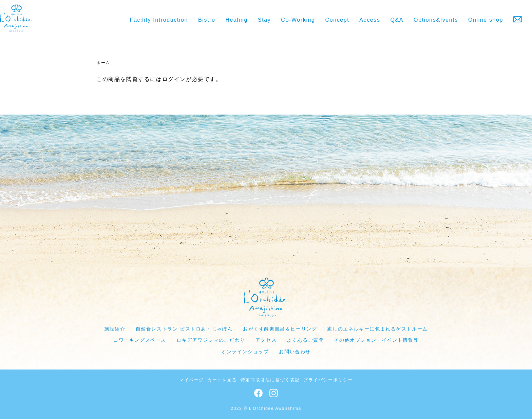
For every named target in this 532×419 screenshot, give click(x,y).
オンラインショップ (245, 352)
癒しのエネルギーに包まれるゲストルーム (377, 329)
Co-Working (298, 20)
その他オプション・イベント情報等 (376, 340)
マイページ (192, 380)
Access (370, 20)
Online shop (486, 20)
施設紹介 (115, 329)
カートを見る (222, 380)
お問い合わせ (295, 352)
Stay (264, 20)
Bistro (207, 20)
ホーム (103, 63)
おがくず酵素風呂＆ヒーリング (280, 329)
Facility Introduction (159, 20)
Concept (337, 20)
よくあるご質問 (305, 340)
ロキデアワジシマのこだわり (211, 340)
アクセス (266, 340)
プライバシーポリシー (328, 380)
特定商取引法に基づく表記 (270, 380)
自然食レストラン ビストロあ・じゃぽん (184, 329)
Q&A (397, 20)
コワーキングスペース (140, 340)
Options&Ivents (436, 20)
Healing (236, 20)
